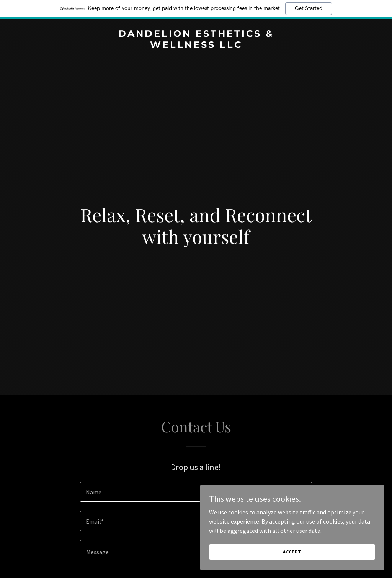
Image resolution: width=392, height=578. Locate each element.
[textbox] (196, 492)
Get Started (309, 8)
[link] (196, 46)
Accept (306, 551)
